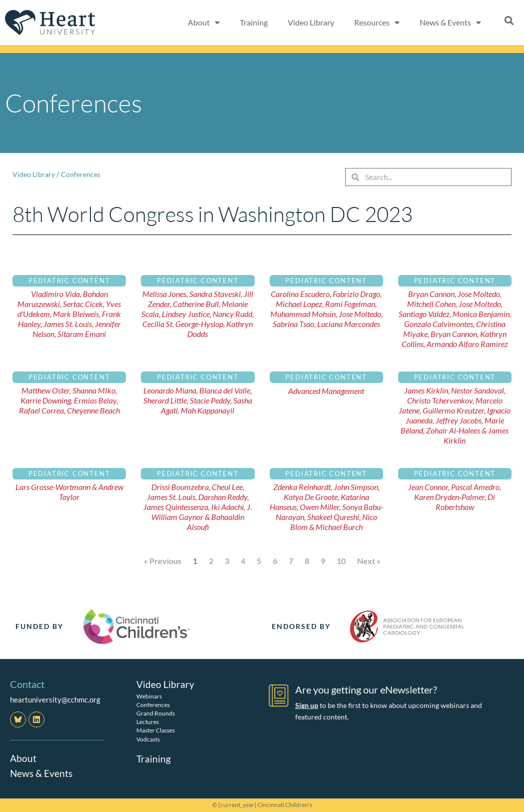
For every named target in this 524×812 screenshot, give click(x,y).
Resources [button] (377, 22)
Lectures (148, 722)
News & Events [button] (450, 22)
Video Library (311, 22)
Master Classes (156, 730)
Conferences (84, 174)
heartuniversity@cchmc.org (55, 699)
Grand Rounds (156, 713)
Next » (369, 561)
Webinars (149, 696)
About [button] (204, 22)
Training (254, 22)
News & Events (42, 773)
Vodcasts (148, 739)
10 (341, 561)
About (23, 758)
